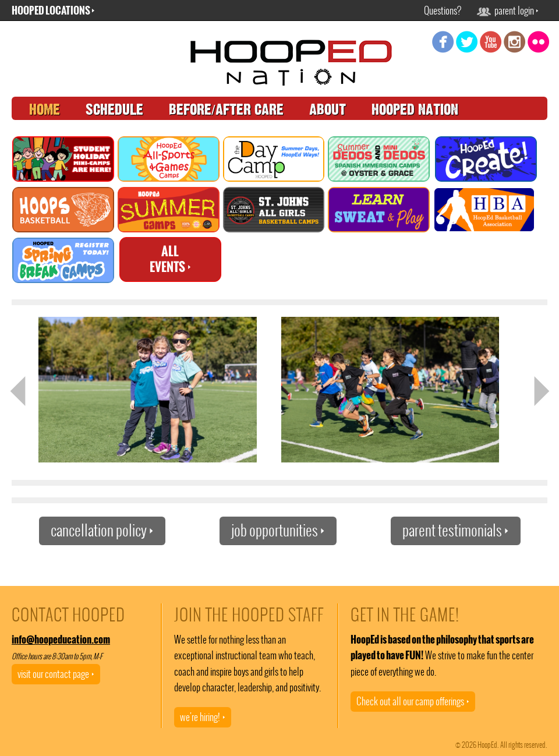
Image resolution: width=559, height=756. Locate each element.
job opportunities (278, 530)
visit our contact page (56, 674)
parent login (508, 10)
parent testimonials (456, 530)
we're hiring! (203, 717)
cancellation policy (102, 530)
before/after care (226, 110)
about (328, 110)
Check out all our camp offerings (413, 701)
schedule (114, 110)
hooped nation (415, 110)
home (45, 110)
